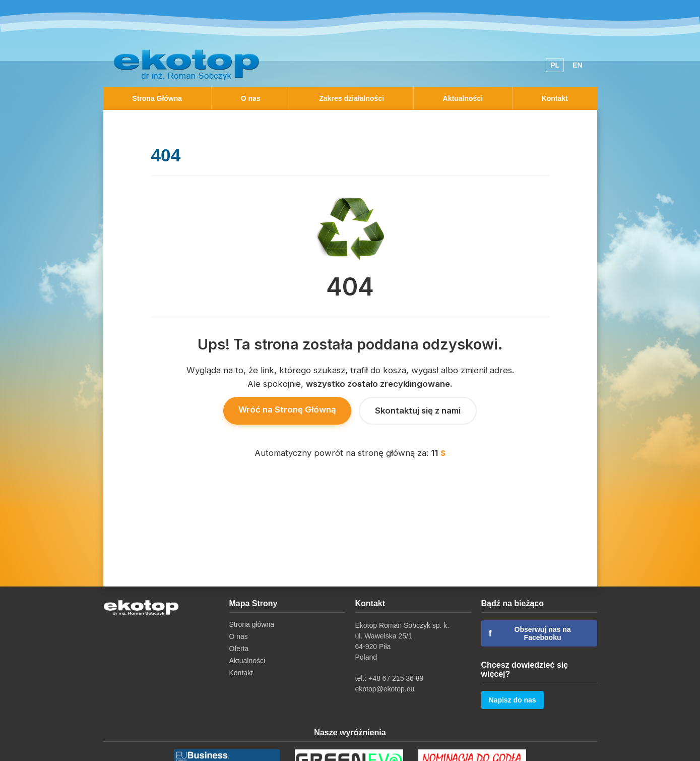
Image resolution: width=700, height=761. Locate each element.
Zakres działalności (351, 98)
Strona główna (252, 624)
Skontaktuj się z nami (418, 411)
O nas (251, 98)
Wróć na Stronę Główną (287, 409)
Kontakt (555, 98)
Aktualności (463, 98)
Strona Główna (157, 98)
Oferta (239, 649)
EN (577, 65)
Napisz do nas (513, 700)
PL (555, 65)
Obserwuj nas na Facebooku (530, 633)
